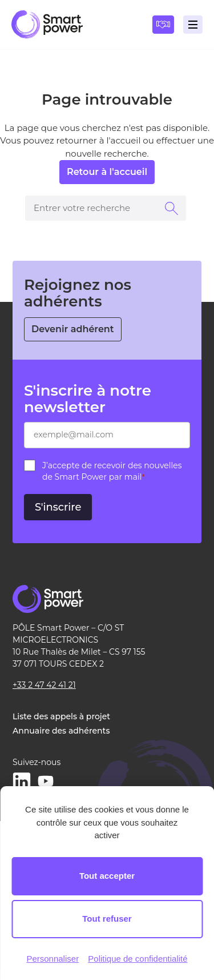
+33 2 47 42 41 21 (44, 685)
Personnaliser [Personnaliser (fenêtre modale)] (53, 959)
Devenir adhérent (73, 329)
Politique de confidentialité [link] (138, 959)
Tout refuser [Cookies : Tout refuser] (107, 919)
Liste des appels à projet (61, 716)
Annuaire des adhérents (61, 731)
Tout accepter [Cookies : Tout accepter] (107, 876)
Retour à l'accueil (107, 172)
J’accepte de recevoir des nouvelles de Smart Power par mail (112, 471)
